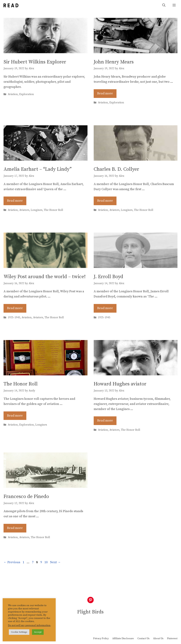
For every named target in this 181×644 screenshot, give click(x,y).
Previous (12, 562)
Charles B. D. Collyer (116, 169)
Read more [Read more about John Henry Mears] (105, 93)
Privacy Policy (101, 639)
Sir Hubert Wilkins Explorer (35, 62)
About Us (158, 639)
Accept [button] (38, 632)
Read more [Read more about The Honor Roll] (15, 416)
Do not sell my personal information (29, 625)
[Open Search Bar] (164, 5)
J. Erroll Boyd (108, 277)
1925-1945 (14, 317)
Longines (37, 210)
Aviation (13, 94)
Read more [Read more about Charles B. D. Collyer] (105, 201)
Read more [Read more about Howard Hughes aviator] (105, 421)
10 (46, 562)
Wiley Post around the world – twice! (45, 277)
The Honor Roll (53, 210)
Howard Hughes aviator (120, 384)
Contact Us (143, 639)
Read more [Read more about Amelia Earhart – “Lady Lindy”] (15, 201)
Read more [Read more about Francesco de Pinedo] (15, 528)
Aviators (24, 210)
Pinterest (172, 639)
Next (55, 562)
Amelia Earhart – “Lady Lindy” (38, 169)
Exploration (27, 94)
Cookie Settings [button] (19, 632)
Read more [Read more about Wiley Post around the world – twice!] (15, 308)
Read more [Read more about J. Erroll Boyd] (105, 308)
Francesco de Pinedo (26, 497)
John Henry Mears (114, 62)
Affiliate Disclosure (123, 639)
